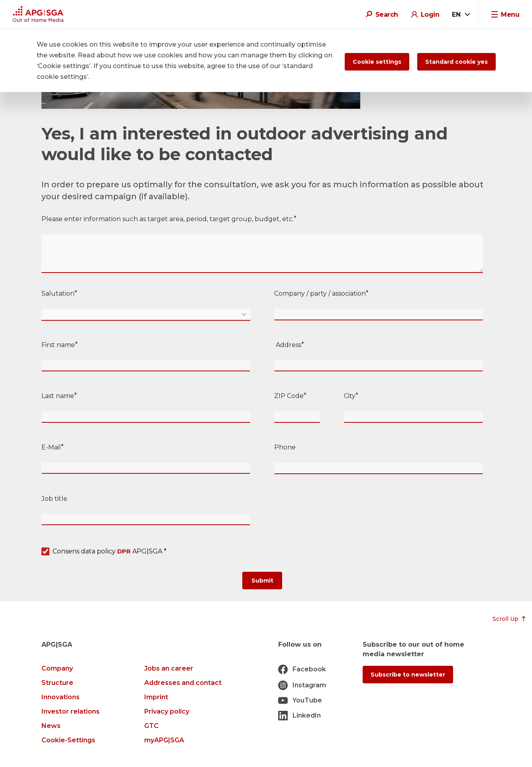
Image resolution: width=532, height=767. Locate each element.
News (51, 726)
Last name (58, 396)
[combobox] (461, 15)
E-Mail (51, 447)
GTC (151, 726)
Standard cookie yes (456, 62)
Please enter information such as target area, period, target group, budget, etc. (168, 219)
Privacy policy (167, 711)
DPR (124, 551)
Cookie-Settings (68, 740)
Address (288, 345)
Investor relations (71, 711)
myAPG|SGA (164, 740)
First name (58, 345)
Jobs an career (169, 668)
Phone (285, 447)
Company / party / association (320, 293)
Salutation (58, 293)
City (350, 396)
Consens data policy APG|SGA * (110, 552)
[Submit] (262, 581)
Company (57, 668)
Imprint (156, 697)
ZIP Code (289, 396)
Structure (57, 683)
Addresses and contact (183, 683)
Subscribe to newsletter (408, 675)
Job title (54, 499)
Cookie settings (377, 62)
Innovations (61, 697)
